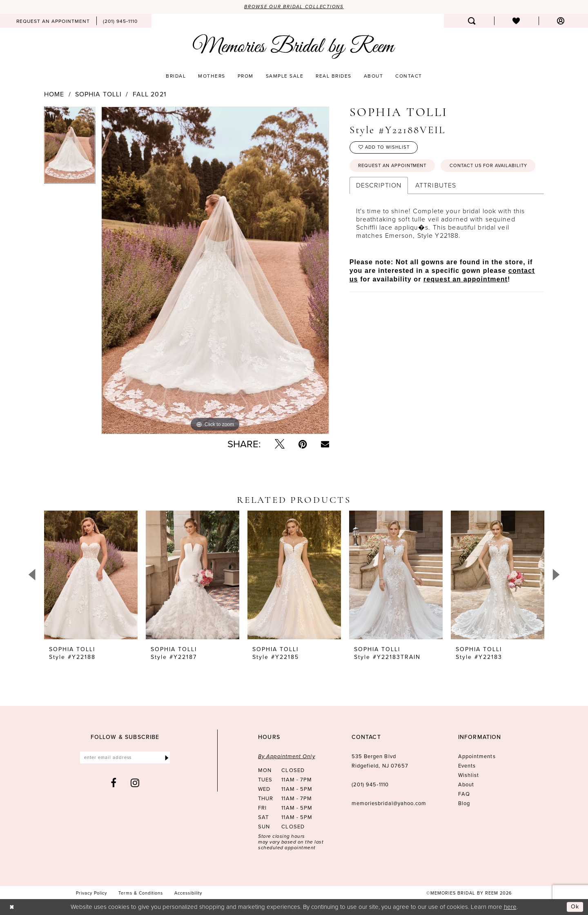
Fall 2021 (149, 94)
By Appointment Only (287, 757)
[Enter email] (125, 758)
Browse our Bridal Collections (294, 7)
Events (467, 766)
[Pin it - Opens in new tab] (303, 444)
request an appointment (465, 300)
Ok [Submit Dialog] (575, 907)
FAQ (464, 794)
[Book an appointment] (53, 21)
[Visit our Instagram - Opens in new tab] (135, 784)
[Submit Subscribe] (167, 758)
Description (379, 206)
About (466, 785)
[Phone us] (120, 21)
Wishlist (469, 776)
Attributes (436, 206)
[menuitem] (53, 21)
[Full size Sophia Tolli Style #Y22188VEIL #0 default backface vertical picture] (215, 270)
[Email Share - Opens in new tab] (325, 444)
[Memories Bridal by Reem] (294, 47)
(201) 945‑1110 (370, 785)
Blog (464, 804)
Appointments (477, 757)
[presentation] (91, 575)
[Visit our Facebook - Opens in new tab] (114, 784)
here (510, 907)
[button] (561, 21)
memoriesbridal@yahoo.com (389, 804)
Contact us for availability (400, 187)
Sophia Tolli (98, 94)
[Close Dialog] (12, 907)
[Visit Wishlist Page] (516, 21)
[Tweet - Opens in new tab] (280, 444)
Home (54, 94)
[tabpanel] (70, 148)
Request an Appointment (396, 167)
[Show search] (472, 21)
